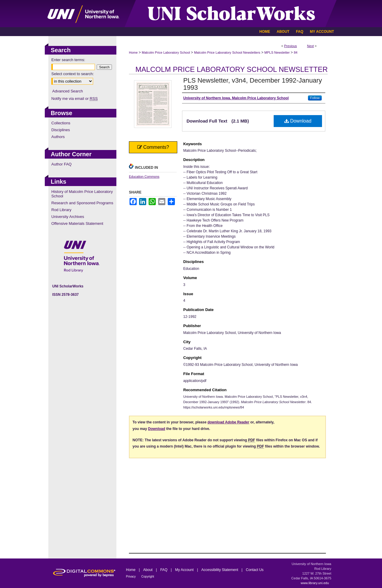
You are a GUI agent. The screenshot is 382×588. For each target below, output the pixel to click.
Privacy (131, 577)
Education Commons (144, 177)
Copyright (148, 577)
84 (295, 52)
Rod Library (61, 210)
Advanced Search (68, 91)
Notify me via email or (74, 99)
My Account (185, 570)
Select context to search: (73, 74)
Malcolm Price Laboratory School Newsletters (227, 52)
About (148, 570)
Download (298, 121)
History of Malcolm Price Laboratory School (82, 194)
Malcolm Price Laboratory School (166, 52)
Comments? (153, 147)
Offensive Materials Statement (77, 223)
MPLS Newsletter (277, 52)
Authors (58, 137)
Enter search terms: (68, 60)
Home (133, 52)
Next (311, 46)
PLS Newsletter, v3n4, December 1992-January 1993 (253, 84)
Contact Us (255, 570)
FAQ (164, 570)
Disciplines (61, 130)
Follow (315, 98)
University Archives (68, 217)
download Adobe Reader (228, 422)
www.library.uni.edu (315, 583)
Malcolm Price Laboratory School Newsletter (232, 69)
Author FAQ (61, 164)
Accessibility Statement (220, 570)
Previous (291, 46)
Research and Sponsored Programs (82, 203)
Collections (61, 123)
